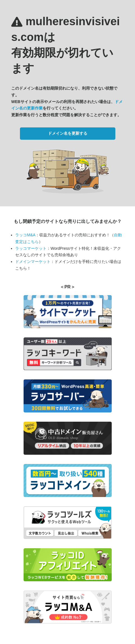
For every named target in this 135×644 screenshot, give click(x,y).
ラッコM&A (25, 235)
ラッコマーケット (31, 248)
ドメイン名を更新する (68, 133)
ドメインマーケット (33, 262)
